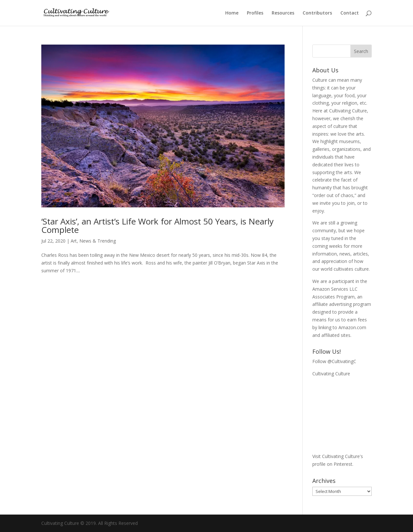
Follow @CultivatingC (334, 361)
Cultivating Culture (331, 374)
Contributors (317, 13)
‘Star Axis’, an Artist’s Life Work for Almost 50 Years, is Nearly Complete (157, 225)
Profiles (255, 13)
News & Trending (98, 241)
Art (74, 241)
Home (232, 13)
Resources (283, 13)
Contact (350, 13)
